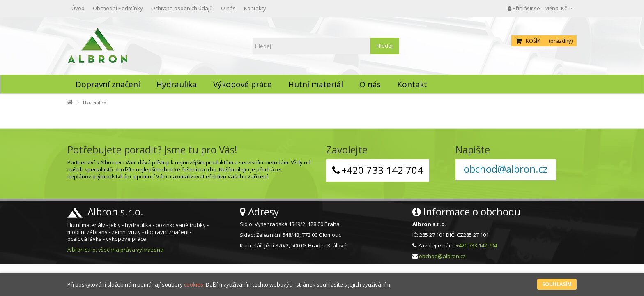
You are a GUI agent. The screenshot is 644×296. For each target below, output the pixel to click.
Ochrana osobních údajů (182, 8)
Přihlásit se (524, 8)
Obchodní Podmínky (118, 8)
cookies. (194, 284)
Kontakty (255, 8)
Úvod (78, 8)
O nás (228, 8)
